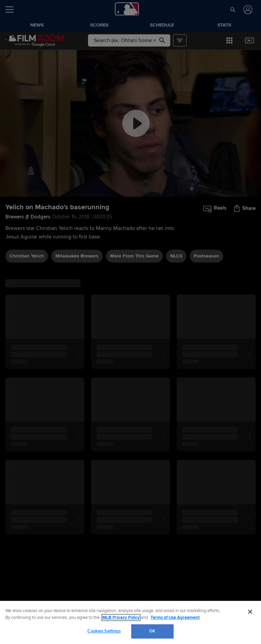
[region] (130, 622)
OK (152, 631)
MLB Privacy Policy (121, 618)
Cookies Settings (104, 631)
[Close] (250, 612)
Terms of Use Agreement (175, 618)
